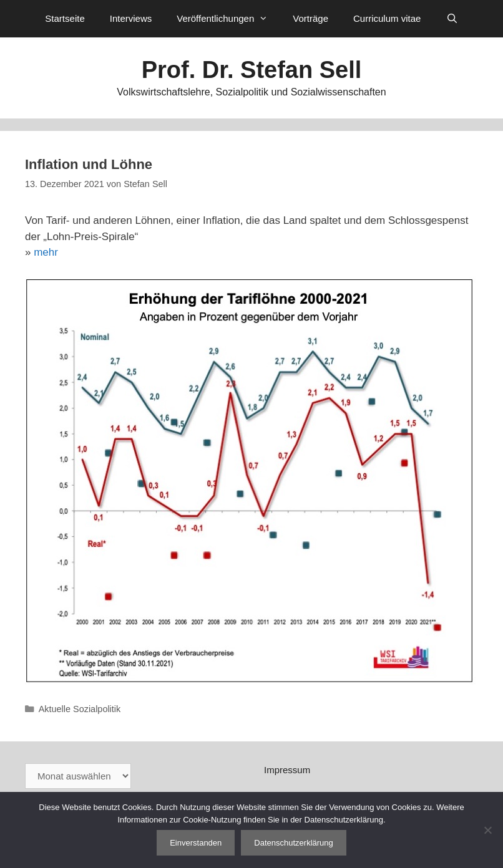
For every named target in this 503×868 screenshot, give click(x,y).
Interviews (131, 18)
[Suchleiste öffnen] (452, 19)
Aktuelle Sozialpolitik (80, 709)
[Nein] (487, 830)
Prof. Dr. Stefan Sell (252, 70)
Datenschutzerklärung (293, 843)
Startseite (65, 18)
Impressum (287, 770)
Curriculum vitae (387, 18)
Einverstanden (196, 843)
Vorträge (310, 18)
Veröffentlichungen (228, 19)
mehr (46, 252)
